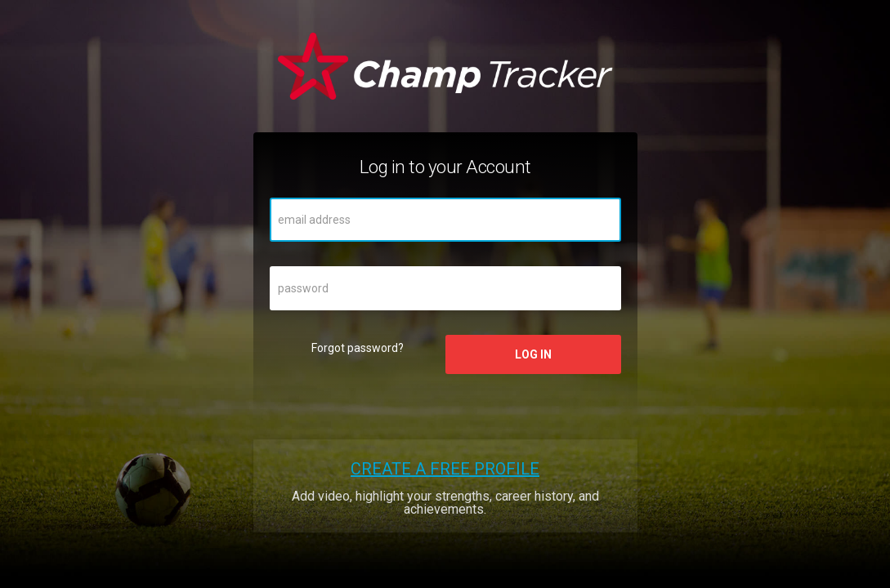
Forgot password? (358, 348)
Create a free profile (445, 469)
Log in (533, 354)
